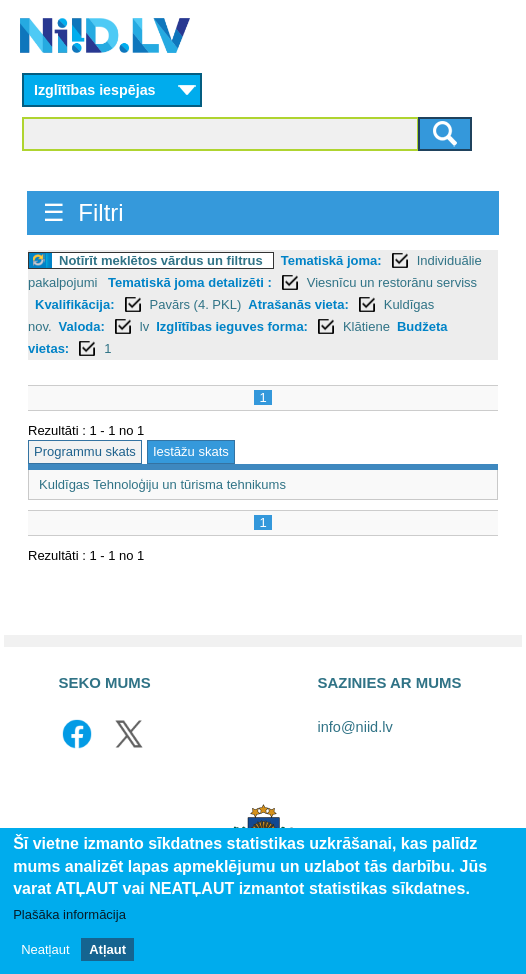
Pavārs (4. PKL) (196, 304)
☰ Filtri (83, 212)
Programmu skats (85, 451)
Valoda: (82, 326)
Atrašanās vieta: (298, 304)
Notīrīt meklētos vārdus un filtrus (161, 260)
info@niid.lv (355, 727)
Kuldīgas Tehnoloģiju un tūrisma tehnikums (162, 484)
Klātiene (366, 326)
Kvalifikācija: (75, 304)
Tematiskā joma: (331, 260)
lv (144, 326)
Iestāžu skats (191, 451)
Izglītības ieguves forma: (232, 326)
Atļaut (107, 949)
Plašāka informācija (69, 914)
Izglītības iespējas (95, 90)
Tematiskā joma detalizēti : (190, 282)
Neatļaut (45, 949)
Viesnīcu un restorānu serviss (392, 282)
